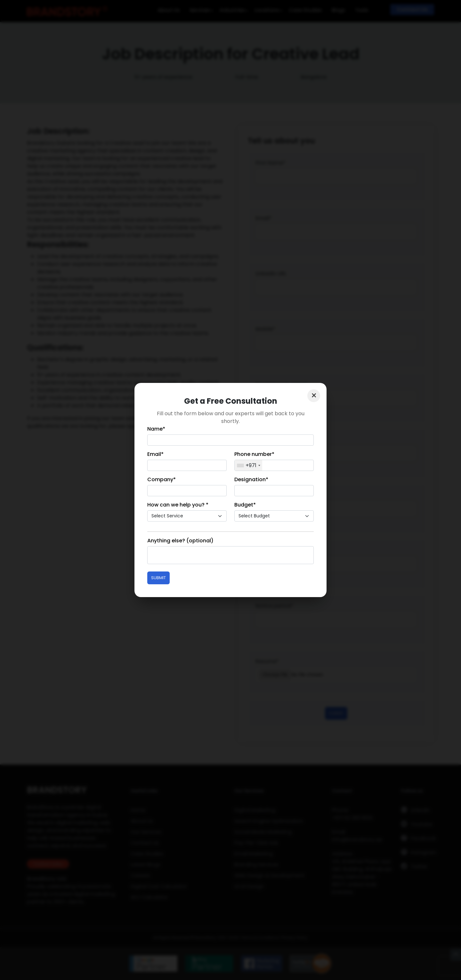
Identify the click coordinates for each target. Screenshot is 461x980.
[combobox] (248, 465)
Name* (156, 429)
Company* (162, 479)
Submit (158, 578)
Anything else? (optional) (180, 541)
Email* (155, 454)
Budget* (245, 505)
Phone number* (254, 454)
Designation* (251, 479)
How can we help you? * (178, 505)
